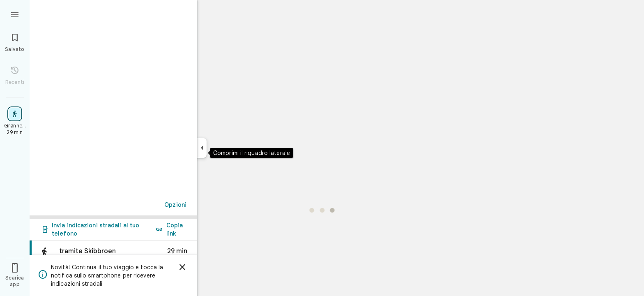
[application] (322, 148)
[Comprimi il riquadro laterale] (202, 148)
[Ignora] (182, 267)
